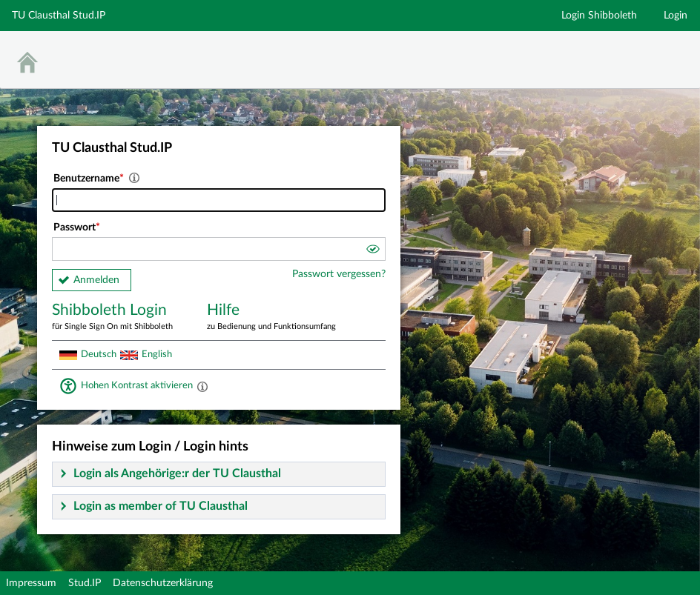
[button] (372, 251)
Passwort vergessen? (339, 274)
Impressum (31, 583)
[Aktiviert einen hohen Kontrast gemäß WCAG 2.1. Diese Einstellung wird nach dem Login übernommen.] (202, 386)
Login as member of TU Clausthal (161, 506)
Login (676, 16)
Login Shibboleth (599, 16)
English (157, 354)
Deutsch (99, 354)
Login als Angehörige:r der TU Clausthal (177, 473)
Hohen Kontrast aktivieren (137, 385)
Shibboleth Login (119, 318)
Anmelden (96, 280)
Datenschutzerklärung (163, 583)
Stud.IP (85, 583)
